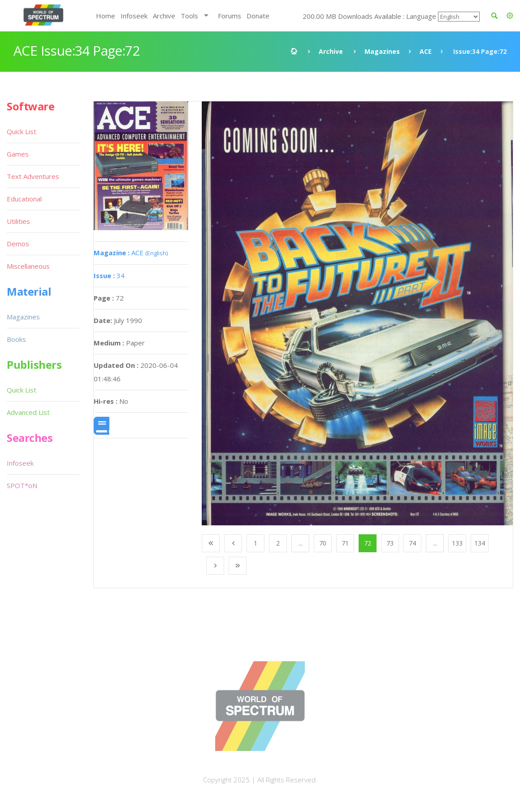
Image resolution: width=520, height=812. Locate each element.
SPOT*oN (22, 485)
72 (368, 543)
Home (106, 16)
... (301, 543)
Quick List (22, 131)
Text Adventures (33, 176)
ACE (426, 51)
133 (457, 543)
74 (412, 543)
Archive (164, 16)
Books (16, 339)
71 (345, 543)
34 (109, 275)
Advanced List (28, 412)
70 (323, 543)
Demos (18, 244)
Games (18, 154)
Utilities (18, 221)
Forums (230, 16)
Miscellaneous (28, 266)
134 (480, 543)
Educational (24, 199)
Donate (258, 16)
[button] (510, 16)
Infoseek (134, 16)
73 (390, 543)
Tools (189, 16)
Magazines (382, 51)
